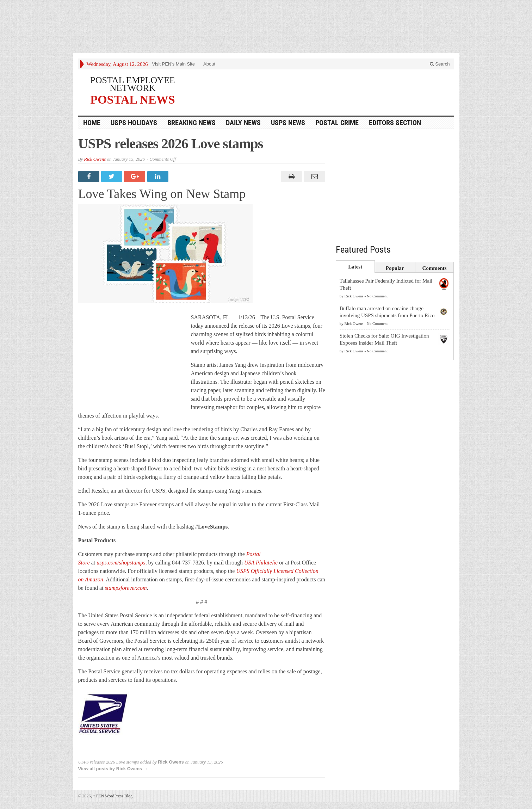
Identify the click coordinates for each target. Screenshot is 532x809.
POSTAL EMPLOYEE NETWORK (132, 84)
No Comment (377, 296)
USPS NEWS (288, 123)
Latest (355, 267)
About (209, 64)
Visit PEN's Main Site (174, 64)
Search (440, 64)
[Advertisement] (266, 28)
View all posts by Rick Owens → (113, 769)
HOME (92, 123)
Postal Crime (337, 123)
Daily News (243, 123)
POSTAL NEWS (132, 99)
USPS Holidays (134, 123)
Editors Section (395, 123)
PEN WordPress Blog (113, 796)
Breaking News (191, 123)
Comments (435, 268)
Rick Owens (95, 159)
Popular (395, 268)
